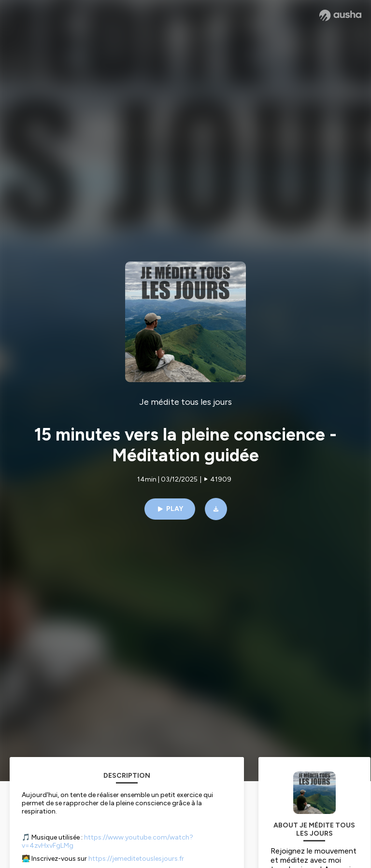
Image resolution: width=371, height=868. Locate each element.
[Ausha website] (340, 15)
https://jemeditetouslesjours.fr (136, 859)
